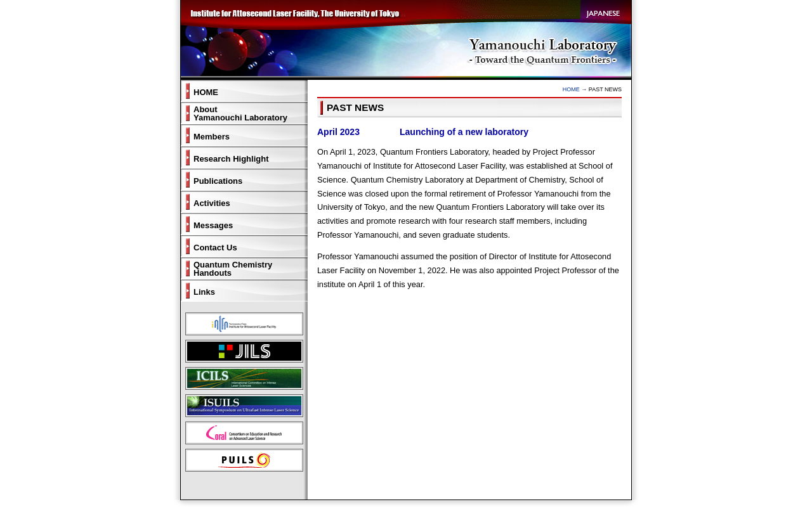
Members (212, 137)
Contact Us (215, 248)
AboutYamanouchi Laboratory (240, 113)
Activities (212, 203)
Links (204, 292)
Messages (213, 225)
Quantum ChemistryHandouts (233, 269)
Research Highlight (231, 159)
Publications (218, 181)
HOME (571, 89)
